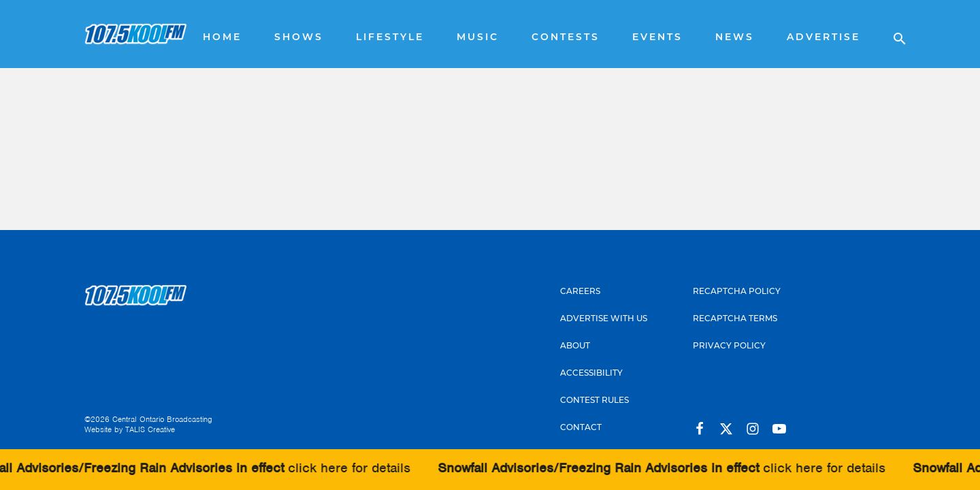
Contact (581, 428)
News (735, 38)
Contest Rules (594, 401)
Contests (566, 38)
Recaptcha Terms (735, 319)
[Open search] (893, 34)
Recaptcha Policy (737, 292)
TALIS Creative (150, 429)
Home (222, 38)
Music (478, 38)
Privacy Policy (729, 346)
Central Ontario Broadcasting (162, 419)
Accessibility (591, 374)
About (575, 346)
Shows (299, 38)
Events (657, 38)
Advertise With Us (604, 319)
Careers (580, 292)
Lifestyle (390, 38)
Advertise (823, 38)
